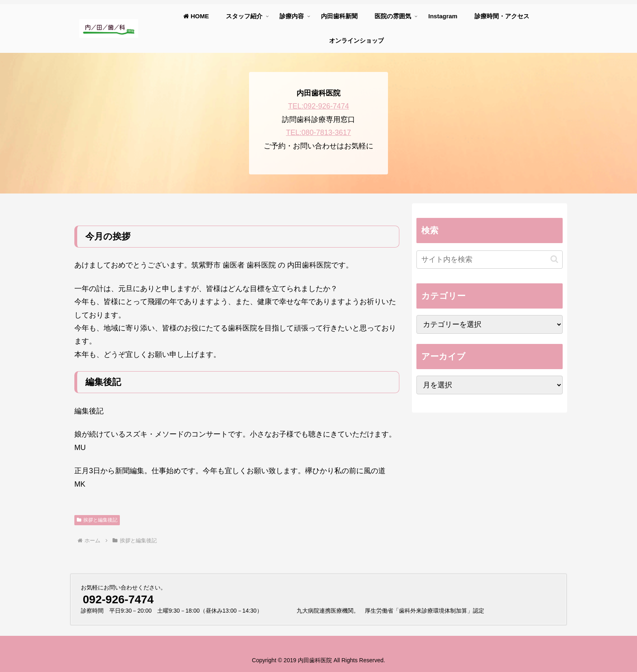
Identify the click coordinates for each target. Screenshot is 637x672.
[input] (490, 260)
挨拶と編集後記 (97, 520)
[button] (554, 259)
